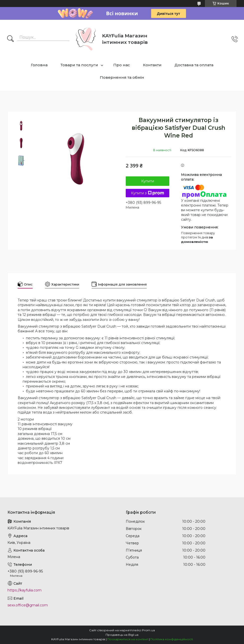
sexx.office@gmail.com (28, 605)
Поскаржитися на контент (128, 639)
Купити (148, 181)
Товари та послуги (79, 65)
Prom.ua (148, 630)
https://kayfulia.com (25, 590)
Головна (39, 65)
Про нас (122, 65)
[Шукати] (10, 39)
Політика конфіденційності (172, 639)
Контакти (152, 65)
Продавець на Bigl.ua (122, 635)
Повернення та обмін (122, 77)
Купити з (148, 193)
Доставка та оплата (194, 65)
